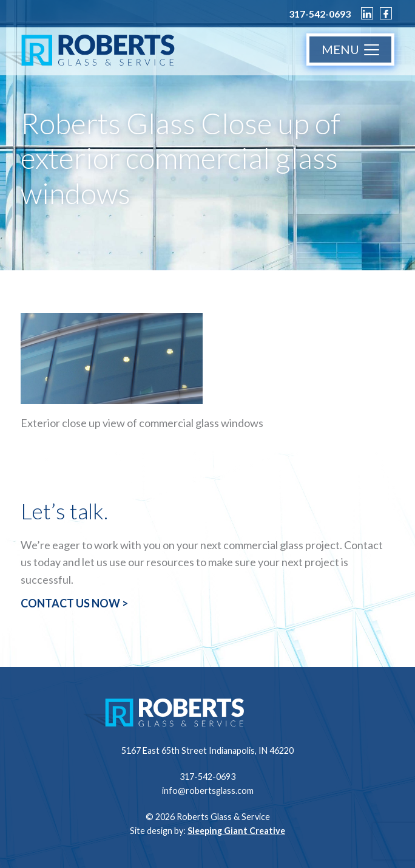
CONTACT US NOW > (74, 603)
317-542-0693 (320, 14)
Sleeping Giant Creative (236, 831)
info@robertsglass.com (208, 791)
